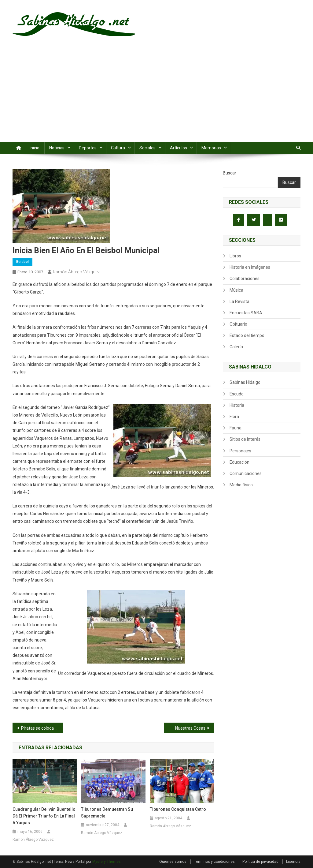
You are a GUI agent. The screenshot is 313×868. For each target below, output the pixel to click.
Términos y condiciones (214, 862)
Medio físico (241, 485)
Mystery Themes (107, 862)
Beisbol (22, 262)
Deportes (88, 148)
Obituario (238, 324)
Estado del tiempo (247, 335)
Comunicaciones (246, 473)
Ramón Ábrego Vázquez (76, 272)
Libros (235, 256)
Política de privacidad (260, 862)
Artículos (179, 148)
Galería (236, 347)
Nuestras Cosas (190, 728)
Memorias (211, 148)
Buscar (230, 173)
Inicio (35, 148)
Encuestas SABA (246, 313)
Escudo (237, 394)
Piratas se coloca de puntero (42, 728)
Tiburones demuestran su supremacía (107, 813)
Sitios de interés (245, 439)
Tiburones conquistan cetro (178, 809)
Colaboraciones (245, 279)
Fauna (236, 428)
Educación (239, 462)
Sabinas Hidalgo (245, 382)
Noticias (57, 148)
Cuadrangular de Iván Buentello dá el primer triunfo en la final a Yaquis (44, 816)
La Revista (239, 301)
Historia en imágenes (250, 267)
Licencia (293, 862)
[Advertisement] (156, 96)
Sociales (147, 148)
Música (236, 290)
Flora (234, 417)
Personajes (240, 451)
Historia (237, 405)
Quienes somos (173, 862)
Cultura (118, 148)
